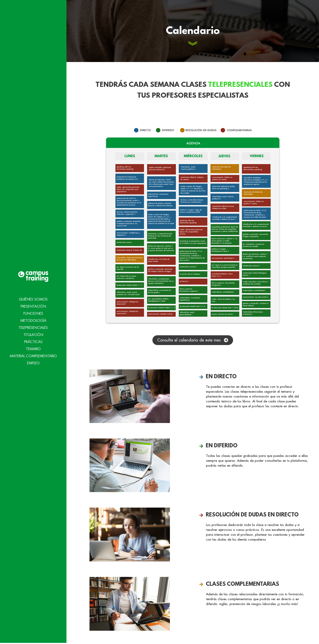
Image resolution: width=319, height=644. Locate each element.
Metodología (33, 307)
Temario (33, 335)
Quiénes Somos (33, 286)
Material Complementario (33, 342)
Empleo (33, 349)
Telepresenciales (33, 314)
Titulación (33, 321)
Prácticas (33, 328)
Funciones (33, 300)
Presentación (33, 293)
